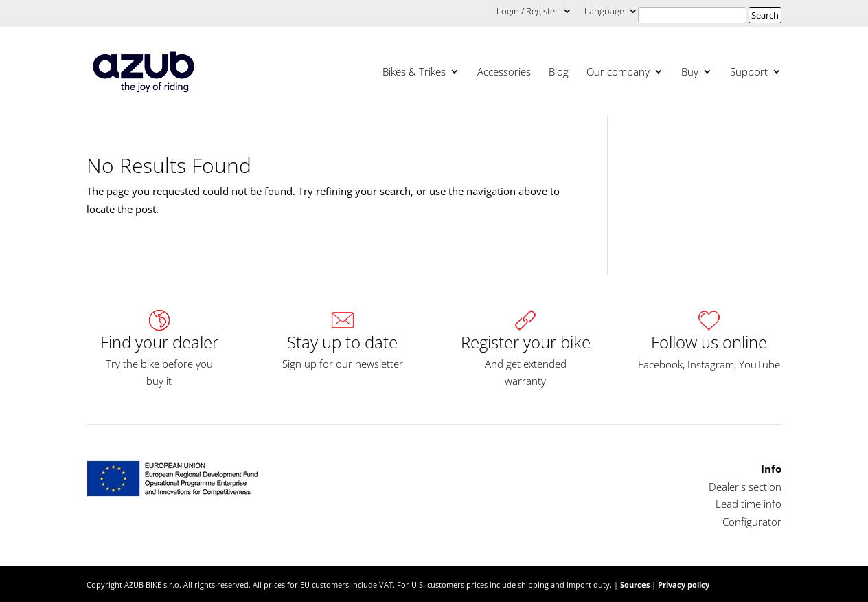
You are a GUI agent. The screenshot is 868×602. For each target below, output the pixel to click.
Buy (690, 73)
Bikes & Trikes (414, 73)
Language (604, 12)
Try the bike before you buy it (159, 372)
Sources (635, 584)
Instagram (711, 364)
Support (749, 73)
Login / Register (527, 12)
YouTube (759, 364)
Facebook (660, 364)
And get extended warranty (526, 372)
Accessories (504, 73)
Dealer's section (745, 487)
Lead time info (749, 504)
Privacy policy (684, 584)
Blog (559, 73)
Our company (618, 73)
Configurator (752, 522)
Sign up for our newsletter (343, 364)
